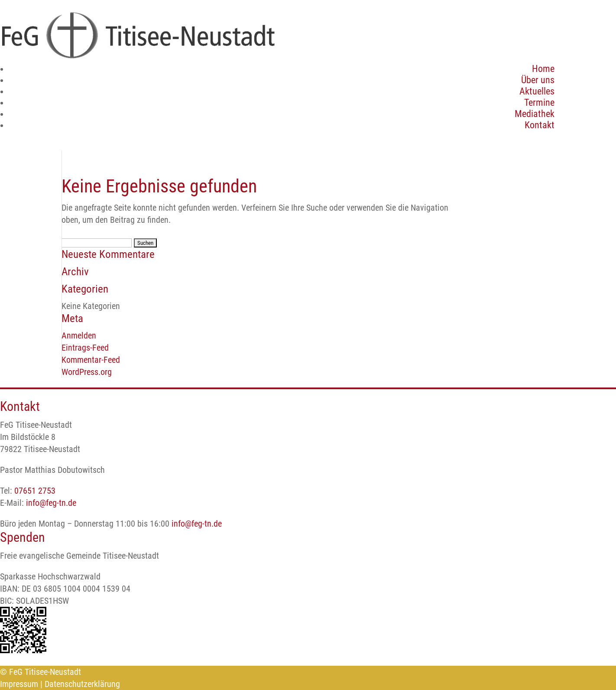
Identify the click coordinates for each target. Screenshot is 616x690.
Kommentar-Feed (91, 360)
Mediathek (535, 114)
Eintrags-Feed (85, 348)
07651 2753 (35, 491)
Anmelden (79, 335)
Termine (539, 103)
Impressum (19, 684)
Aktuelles (537, 91)
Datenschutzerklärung (82, 684)
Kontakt (540, 125)
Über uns (538, 80)
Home (543, 69)
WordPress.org (87, 372)
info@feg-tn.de (51, 503)
